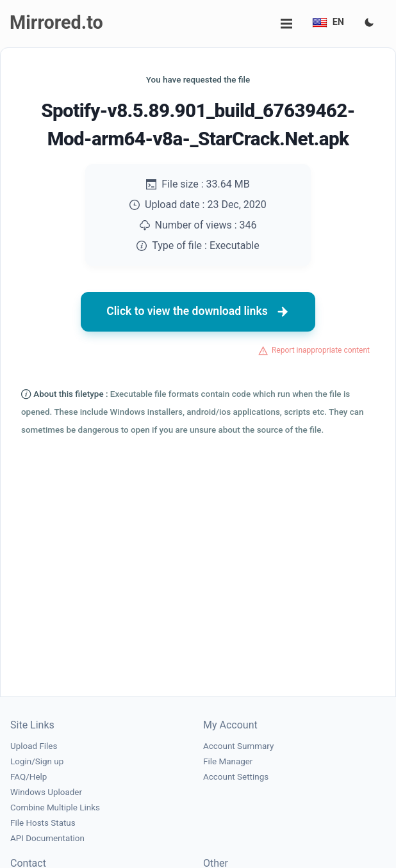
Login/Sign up (37, 761)
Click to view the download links (198, 312)
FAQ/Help (29, 777)
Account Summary (238, 746)
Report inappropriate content (321, 350)
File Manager (228, 761)
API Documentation (47, 838)
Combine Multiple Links (55, 808)
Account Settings (236, 777)
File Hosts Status (43, 823)
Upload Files (34, 746)
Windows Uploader (46, 792)
